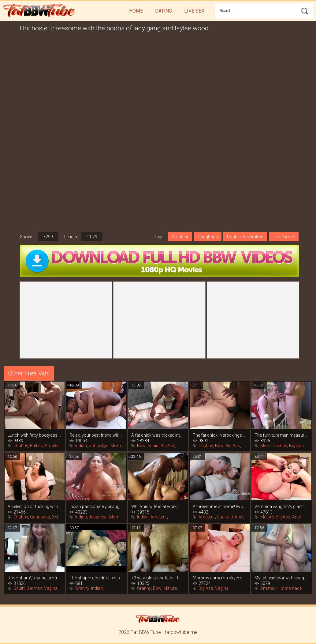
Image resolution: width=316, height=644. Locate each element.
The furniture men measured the (281, 435)
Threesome (284, 237)
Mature (267, 517)
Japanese (98, 517)
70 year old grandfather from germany (158, 578)
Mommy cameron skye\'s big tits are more (220, 578)
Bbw (141, 446)
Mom (116, 446)
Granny (82, 588)
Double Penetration (245, 237)
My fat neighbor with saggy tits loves (281, 578)
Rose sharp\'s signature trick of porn (35, 578)
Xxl (55, 517)
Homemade (290, 588)
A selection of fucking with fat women (35, 507)
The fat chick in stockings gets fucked (220, 435)
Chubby (21, 446)
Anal (239, 517)
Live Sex (194, 11)
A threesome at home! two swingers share (220, 507)
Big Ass (168, 446)
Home (136, 11)
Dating (164, 11)
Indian (81, 446)
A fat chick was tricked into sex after (158, 435)
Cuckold (225, 517)
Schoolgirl (99, 446)
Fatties (36, 446)
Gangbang (208, 237)
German (34, 588)
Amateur (180, 237)
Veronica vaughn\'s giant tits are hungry (281, 507)
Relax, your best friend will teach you (96, 435)
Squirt (153, 446)
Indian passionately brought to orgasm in (96, 507)
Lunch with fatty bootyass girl (35, 435)
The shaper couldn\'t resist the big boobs (96, 578)
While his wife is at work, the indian (158, 507)
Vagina (51, 588)
